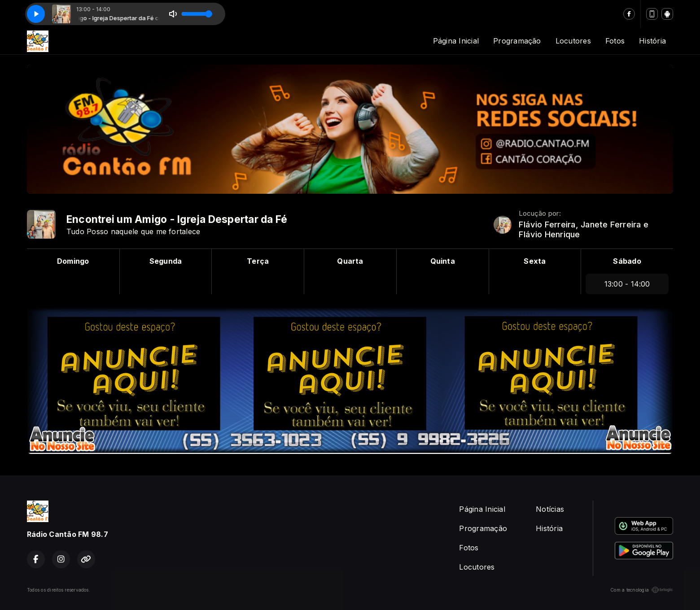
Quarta (350, 261)
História (652, 41)
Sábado (627, 261)
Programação (517, 41)
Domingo (73, 261)
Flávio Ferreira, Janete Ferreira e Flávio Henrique (584, 229)
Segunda (166, 261)
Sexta (535, 261)
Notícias (550, 509)
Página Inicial (456, 41)
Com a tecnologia (642, 590)
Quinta (443, 261)
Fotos (615, 41)
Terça (258, 261)
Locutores (573, 41)
